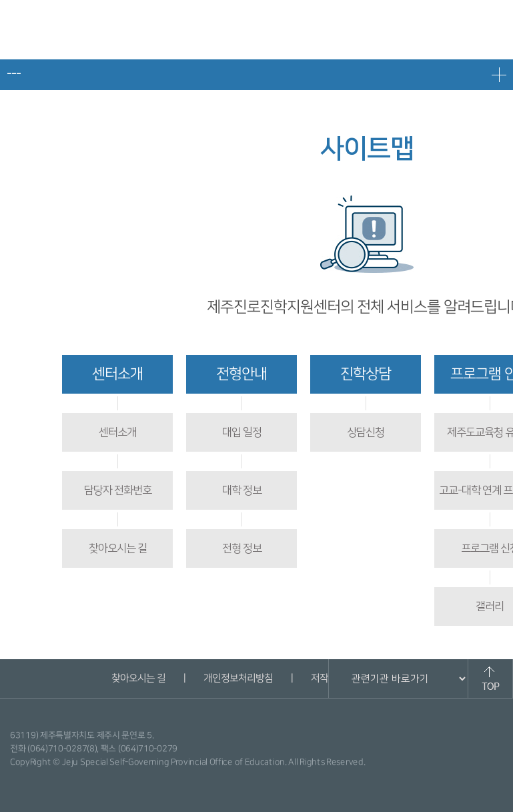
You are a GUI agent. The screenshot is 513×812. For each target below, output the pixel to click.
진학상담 (366, 374)
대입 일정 (242, 432)
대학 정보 (242, 490)
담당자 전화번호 (118, 490)
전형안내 (241, 374)
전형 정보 (242, 548)
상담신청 (366, 432)
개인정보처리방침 (238, 678)
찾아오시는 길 (118, 548)
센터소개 (117, 374)
